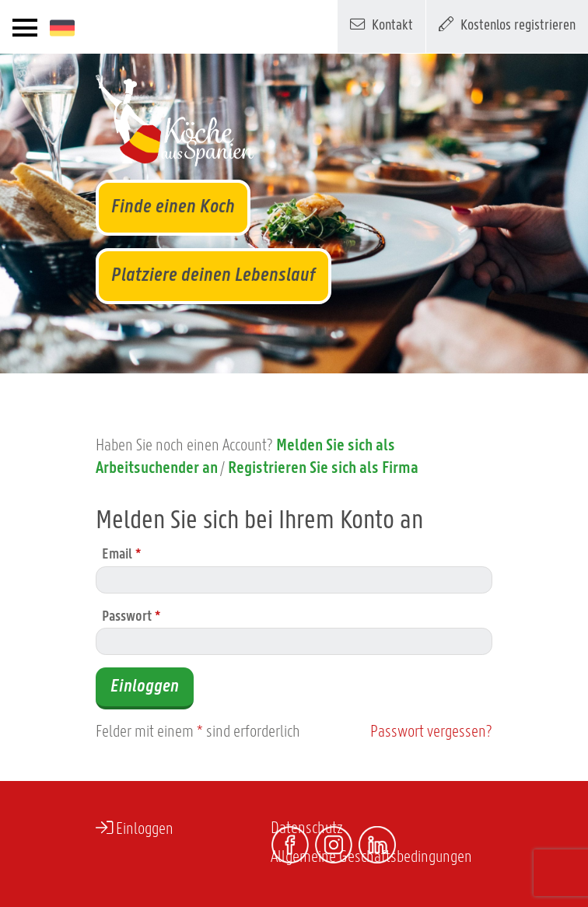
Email (121, 555)
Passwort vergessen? (431, 732)
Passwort (131, 617)
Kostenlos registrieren (507, 24)
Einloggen (145, 687)
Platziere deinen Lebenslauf (213, 276)
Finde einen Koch (173, 207)
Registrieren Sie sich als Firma (323, 469)
